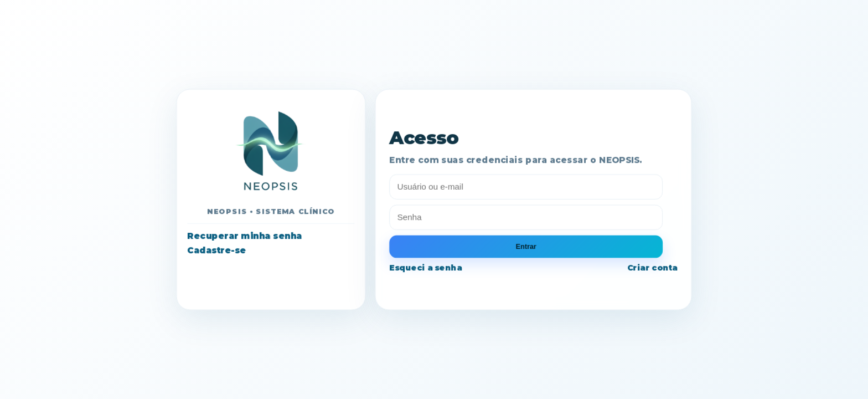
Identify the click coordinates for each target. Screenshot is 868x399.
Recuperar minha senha (244, 236)
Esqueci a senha (425, 267)
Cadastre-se (216, 250)
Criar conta (652, 267)
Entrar (526, 246)
